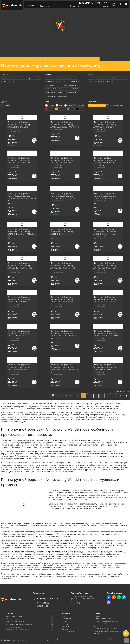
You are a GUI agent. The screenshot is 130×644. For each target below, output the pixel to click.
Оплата (65, 621)
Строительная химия (14, 627)
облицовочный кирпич (38, 574)
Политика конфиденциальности (106, 621)
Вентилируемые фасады (16, 622)
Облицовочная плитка (15, 616)
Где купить (74, 6)
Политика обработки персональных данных (107, 625)
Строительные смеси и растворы (19, 624)
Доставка (98, 616)
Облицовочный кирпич (15, 619)
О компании (66, 619)
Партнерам (44, 6)
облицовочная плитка (111, 565)
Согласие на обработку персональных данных (108, 632)
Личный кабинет (68, 632)
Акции (64, 616)
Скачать (65, 629)
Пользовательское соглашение (106, 628)
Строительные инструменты (17, 630)
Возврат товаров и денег (103, 619)
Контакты (104, 6)
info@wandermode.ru (84, 603)
